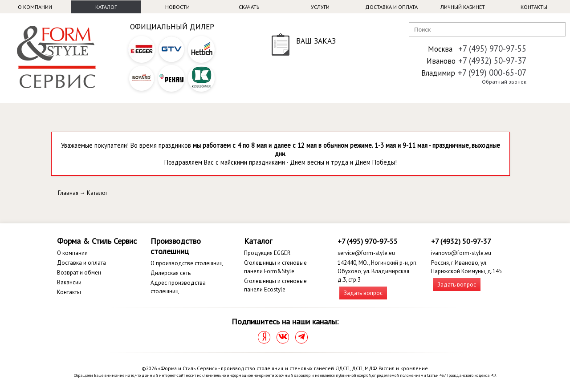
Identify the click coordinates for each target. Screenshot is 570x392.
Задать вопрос (363, 293)
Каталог (106, 7)
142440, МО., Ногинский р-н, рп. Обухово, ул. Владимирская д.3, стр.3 (377, 271)
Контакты (534, 7)
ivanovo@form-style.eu (461, 253)
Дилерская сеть (171, 273)
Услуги (320, 7)
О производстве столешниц (187, 263)
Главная (68, 193)
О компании (35, 7)
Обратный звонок (504, 82)
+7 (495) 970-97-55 (492, 48)
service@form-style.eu (366, 253)
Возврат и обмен (79, 273)
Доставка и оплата (391, 7)
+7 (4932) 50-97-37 (492, 61)
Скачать (249, 7)
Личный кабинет (463, 7)
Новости (177, 7)
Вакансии (69, 282)
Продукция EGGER (267, 253)
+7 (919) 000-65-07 (492, 73)
